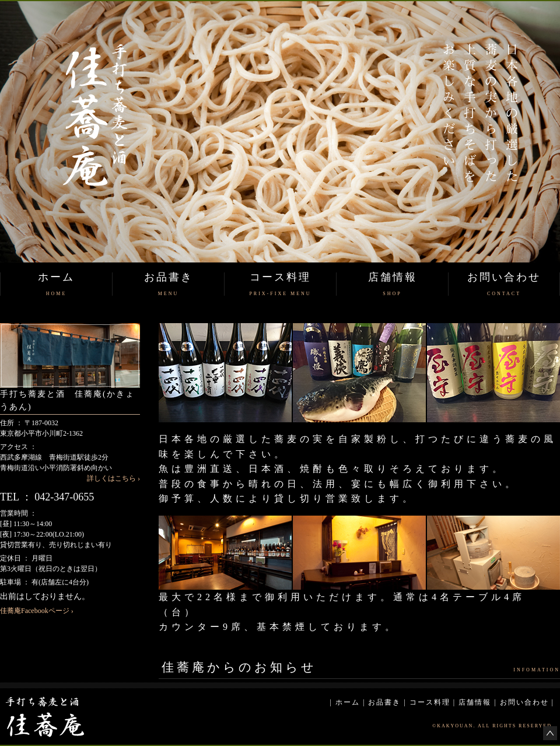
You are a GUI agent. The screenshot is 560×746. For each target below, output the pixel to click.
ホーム (348, 702)
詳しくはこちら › (113, 478)
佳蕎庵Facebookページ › (37, 611)
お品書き (384, 702)
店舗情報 (475, 702)
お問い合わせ (524, 702)
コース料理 (430, 702)
